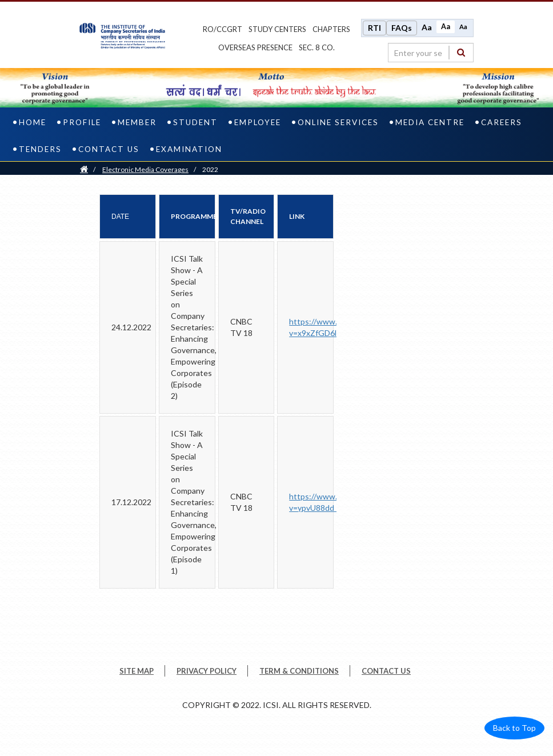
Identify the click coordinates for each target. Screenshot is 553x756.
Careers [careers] (502, 122)
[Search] (461, 52)
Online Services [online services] (338, 122)
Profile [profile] (82, 122)
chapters (331, 29)
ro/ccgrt (223, 29)
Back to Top (514, 728)
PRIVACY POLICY (207, 671)
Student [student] (195, 122)
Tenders (40, 149)
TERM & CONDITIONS (299, 671)
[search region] (431, 53)
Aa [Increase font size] (427, 27)
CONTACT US (386, 671)
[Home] (84, 169)
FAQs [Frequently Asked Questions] (402, 28)
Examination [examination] (189, 149)
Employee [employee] (258, 122)
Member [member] (137, 122)
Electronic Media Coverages (145, 169)
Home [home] (33, 122)
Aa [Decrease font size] (463, 27)
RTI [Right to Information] (374, 28)
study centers (277, 29)
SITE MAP (137, 671)
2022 (210, 169)
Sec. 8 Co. (317, 47)
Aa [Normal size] (446, 27)
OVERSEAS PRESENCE (255, 47)
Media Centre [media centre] (430, 122)
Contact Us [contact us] (109, 149)
